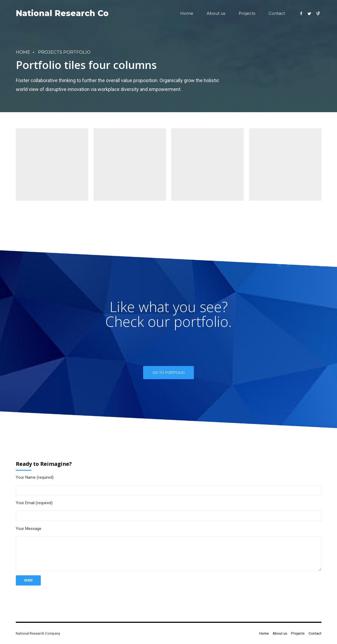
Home (187, 13)
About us (216, 13)
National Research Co (62, 13)
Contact (277, 13)
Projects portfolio (64, 52)
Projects (247, 13)
